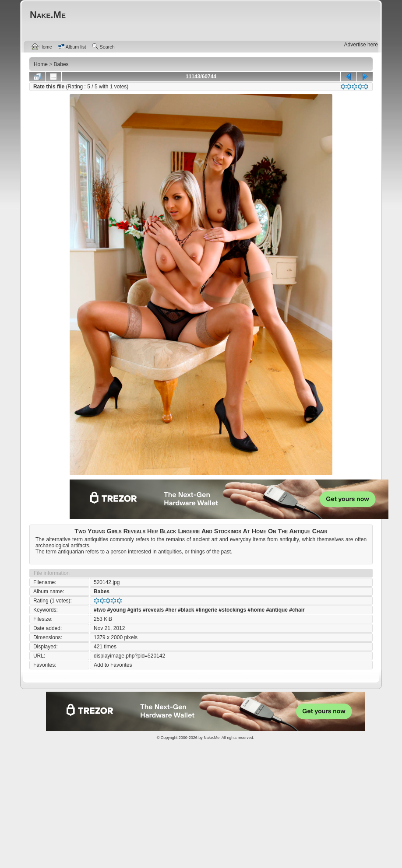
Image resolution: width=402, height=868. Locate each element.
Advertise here (361, 45)
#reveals (153, 610)
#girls (134, 610)
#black (186, 610)
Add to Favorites (113, 665)
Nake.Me (212, 738)
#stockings (233, 610)
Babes (102, 591)
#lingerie (206, 610)
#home (256, 610)
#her (171, 610)
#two (100, 610)
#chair (297, 610)
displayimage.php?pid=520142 (129, 656)
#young (117, 610)
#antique (277, 610)
